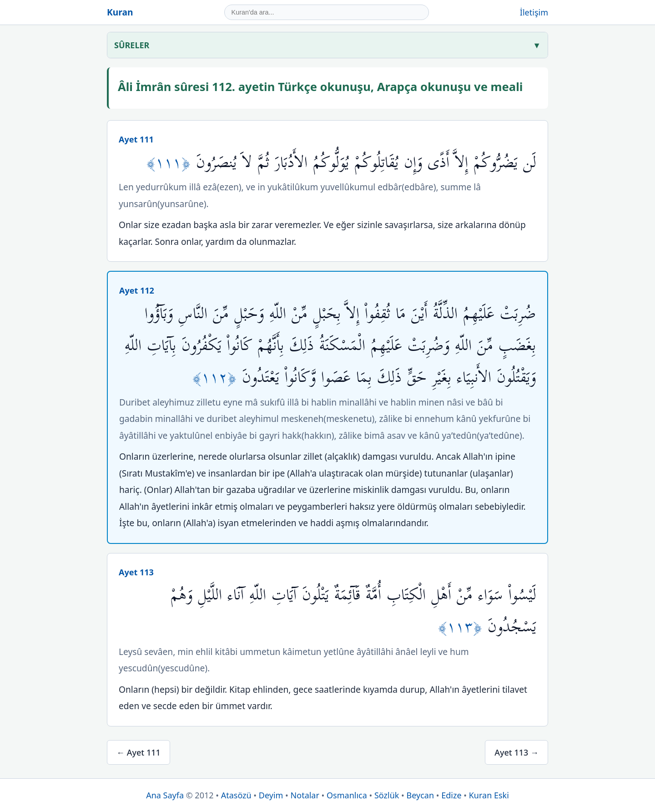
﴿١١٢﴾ (217, 378)
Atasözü (236, 795)
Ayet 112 (137, 290)
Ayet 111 (136, 139)
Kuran (120, 12)
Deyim (271, 795)
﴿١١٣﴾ (463, 627)
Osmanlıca (347, 795)
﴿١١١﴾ (171, 163)
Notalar (305, 795)
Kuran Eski (489, 795)
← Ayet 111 (139, 752)
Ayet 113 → (516, 752)
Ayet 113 (136, 572)
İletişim (534, 12)
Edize (451, 795)
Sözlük (387, 795)
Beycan (421, 795)
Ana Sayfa (165, 795)
